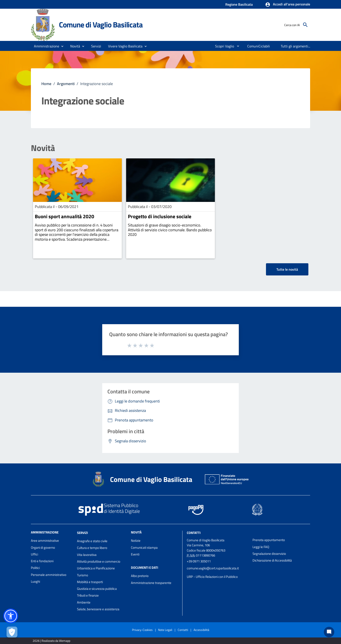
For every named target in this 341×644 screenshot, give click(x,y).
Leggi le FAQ (261, 547)
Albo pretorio (140, 576)
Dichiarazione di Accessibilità (272, 560)
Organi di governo (43, 548)
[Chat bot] (329, 632)
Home (46, 84)
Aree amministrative (45, 541)
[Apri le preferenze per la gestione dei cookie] (12, 632)
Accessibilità (201, 630)
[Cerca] (305, 25)
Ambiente (84, 602)
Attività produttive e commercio (99, 561)
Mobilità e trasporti (90, 582)
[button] (288, 5)
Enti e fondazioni (42, 561)
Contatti (194, 533)
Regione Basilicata (239, 4)
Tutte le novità (287, 269)
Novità (43, 148)
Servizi (82, 533)
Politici (35, 568)
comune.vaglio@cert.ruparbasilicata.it (213, 568)
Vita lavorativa (87, 555)
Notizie (136, 541)
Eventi (135, 554)
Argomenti (66, 84)
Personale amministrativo (49, 575)
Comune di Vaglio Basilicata (101, 25)
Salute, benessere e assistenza (98, 609)
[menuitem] (223, 46)
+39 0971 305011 (199, 561)
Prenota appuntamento (269, 540)
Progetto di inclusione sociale (160, 216)
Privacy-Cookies (142, 630)
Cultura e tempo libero (92, 548)
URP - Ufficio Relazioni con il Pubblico (212, 577)
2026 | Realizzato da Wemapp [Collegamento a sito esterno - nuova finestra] (51, 641)
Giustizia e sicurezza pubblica (97, 589)
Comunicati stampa (144, 548)
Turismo (83, 575)
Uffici (34, 554)
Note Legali (165, 630)
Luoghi (35, 581)
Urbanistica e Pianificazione (96, 568)
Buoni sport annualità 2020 (64, 216)
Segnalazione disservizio (269, 554)
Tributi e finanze (88, 595)
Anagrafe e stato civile (92, 541)
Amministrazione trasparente (151, 583)
